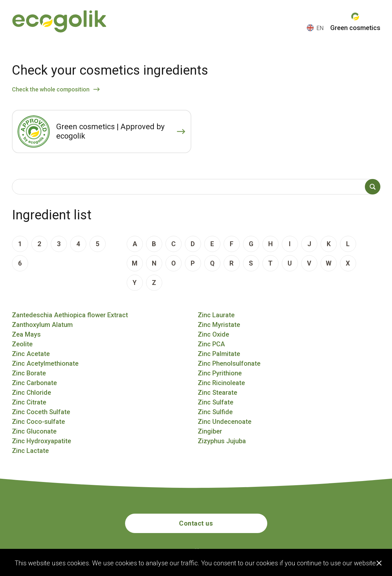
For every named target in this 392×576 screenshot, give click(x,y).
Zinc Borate (29, 373)
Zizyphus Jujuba (222, 441)
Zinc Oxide (213, 334)
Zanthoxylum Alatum (42, 325)
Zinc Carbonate (34, 383)
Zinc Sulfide (215, 412)
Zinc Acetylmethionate (45, 363)
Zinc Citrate (29, 402)
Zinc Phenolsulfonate (229, 363)
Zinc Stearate (217, 393)
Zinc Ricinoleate (221, 383)
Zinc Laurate (216, 315)
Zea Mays (26, 334)
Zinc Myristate (219, 325)
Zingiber (210, 431)
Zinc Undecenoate (225, 422)
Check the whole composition (51, 89)
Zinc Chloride (32, 393)
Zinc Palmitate (219, 354)
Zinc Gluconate (34, 431)
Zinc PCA (211, 344)
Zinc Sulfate (216, 402)
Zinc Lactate (30, 451)
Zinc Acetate (31, 354)
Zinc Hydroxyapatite (42, 441)
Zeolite (22, 344)
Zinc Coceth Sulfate (41, 412)
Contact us (196, 523)
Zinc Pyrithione (220, 373)
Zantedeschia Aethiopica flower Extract (70, 315)
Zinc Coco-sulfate (38, 422)
